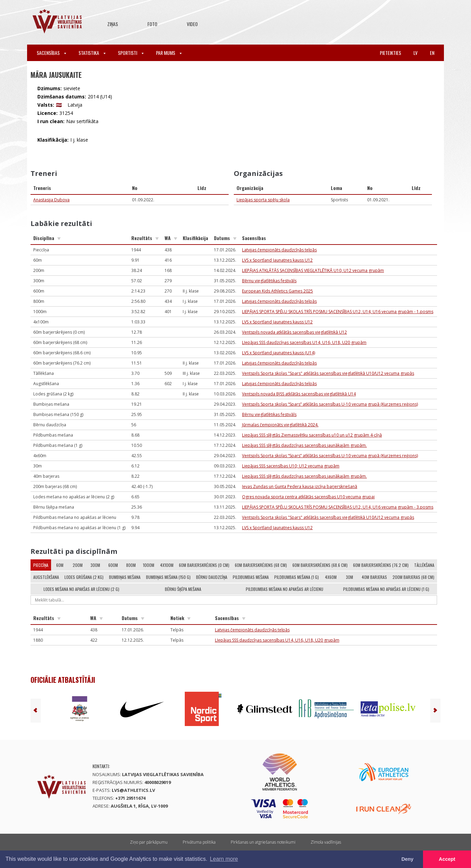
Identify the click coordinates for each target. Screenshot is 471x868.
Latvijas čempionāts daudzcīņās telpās (279, 250)
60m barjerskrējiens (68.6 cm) (320, 565)
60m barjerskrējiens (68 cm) (261, 565)
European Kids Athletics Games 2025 (277, 291)
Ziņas (113, 24)
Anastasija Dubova (51, 200)
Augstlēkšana (46, 577)
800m (131, 565)
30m (349, 577)
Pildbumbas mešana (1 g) (297, 577)
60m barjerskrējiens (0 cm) (204, 565)
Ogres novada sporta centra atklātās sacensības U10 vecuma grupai (308, 497)
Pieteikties (390, 53)
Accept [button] (447, 859)
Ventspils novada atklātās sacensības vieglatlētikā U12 (294, 332)
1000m (149, 565)
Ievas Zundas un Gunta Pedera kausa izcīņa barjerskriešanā (300, 486)
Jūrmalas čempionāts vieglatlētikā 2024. (280, 425)
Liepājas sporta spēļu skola (263, 200)
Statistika (92, 53)
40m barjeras (374, 577)
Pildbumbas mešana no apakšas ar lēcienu (285, 589)
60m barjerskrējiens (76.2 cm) (381, 565)
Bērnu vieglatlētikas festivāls (269, 281)
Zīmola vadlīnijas (326, 842)
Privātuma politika (199, 842)
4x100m (167, 565)
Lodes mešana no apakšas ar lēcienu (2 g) (81, 589)
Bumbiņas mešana (125, 577)
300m (95, 565)
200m (78, 565)
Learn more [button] (224, 859)
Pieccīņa (41, 565)
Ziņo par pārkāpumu (149, 842)
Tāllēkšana (424, 565)
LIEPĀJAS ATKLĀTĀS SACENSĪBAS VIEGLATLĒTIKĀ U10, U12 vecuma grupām (313, 270)
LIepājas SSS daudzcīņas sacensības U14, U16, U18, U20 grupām (304, 342)
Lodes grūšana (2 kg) (84, 577)
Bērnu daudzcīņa (212, 577)
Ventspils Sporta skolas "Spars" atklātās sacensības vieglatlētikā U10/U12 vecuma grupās (328, 373)
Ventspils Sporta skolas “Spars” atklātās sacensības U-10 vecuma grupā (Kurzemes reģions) (330, 404)
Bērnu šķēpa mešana (183, 589)
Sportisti (131, 53)
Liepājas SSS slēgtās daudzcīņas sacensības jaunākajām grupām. (304, 445)
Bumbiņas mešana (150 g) (168, 577)
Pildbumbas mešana (251, 577)
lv (415, 53)
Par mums (169, 53)
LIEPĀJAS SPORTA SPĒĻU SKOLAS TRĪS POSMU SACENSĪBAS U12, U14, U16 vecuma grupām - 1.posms (338, 312)
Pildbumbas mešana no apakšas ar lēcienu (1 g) (386, 589)
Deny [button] (407, 859)
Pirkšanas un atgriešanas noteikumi (263, 842)
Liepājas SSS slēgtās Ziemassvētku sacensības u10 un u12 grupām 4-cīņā (312, 435)
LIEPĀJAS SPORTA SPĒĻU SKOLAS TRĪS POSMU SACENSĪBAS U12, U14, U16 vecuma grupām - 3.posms (338, 507)
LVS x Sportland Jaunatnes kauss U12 (277, 260)
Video (192, 24)
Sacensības (51, 53)
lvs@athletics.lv (133, 790)
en (432, 53)
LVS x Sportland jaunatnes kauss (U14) (279, 353)
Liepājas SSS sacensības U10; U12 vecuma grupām (291, 466)
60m (60, 565)
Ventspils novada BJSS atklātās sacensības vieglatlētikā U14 (299, 394)
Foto (152, 24)
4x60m (331, 577)
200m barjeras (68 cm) (413, 577)
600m (113, 565)
